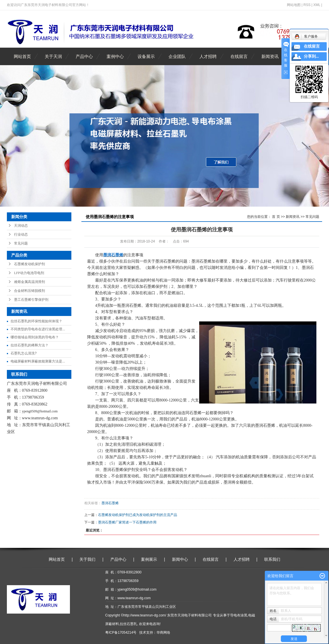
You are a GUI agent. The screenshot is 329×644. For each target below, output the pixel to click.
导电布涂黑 (239, 615)
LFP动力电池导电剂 (29, 273)
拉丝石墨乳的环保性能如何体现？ (36, 321)
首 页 (276, 217)
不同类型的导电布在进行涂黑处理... (38, 329)
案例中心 (115, 56)
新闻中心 (180, 559)
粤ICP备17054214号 (121, 633)
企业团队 (177, 56)
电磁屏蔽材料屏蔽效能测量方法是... (38, 361)
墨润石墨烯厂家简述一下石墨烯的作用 (127, 522)
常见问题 (21, 243)
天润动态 (21, 226)
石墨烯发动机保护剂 (30, 264)
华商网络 (163, 633)
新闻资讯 (270, 56)
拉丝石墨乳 (128, 624)
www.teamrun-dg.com (40, 418)
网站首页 (22, 56)
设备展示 (146, 56)
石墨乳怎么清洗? (24, 353)
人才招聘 (208, 56)
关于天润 (53, 56)
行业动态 (21, 234)
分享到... (311, 56)
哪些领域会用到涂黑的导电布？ (35, 337)
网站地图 (294, 5)
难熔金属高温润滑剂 (30, 282)
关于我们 (87, 559)
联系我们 (272, 559)
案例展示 (149, 559)
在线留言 (239, 56)
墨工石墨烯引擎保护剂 (31, 300)
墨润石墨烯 (110, 503)
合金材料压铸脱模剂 (30, 291)
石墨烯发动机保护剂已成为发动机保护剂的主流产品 (138, 515)
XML (317, 5)
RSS (307, 5)
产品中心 (84, 56)
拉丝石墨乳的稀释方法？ (30, 345)
